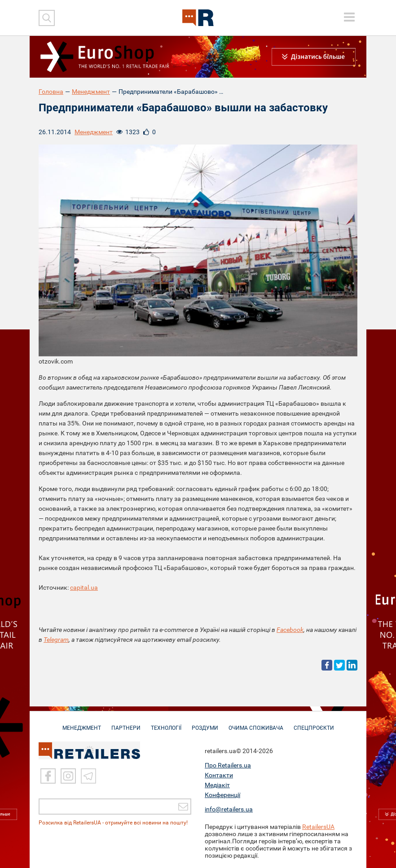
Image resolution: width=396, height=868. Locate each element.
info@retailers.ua (229, 809)
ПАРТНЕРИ (126, 723)
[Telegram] (88, 776)
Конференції (222, 795)
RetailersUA (318, 827)
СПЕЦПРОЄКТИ (314, 723)
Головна (51, 92)
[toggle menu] (349, 17)
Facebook (290, 630)
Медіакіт (217, 785)
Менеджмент (91, 92)
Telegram (56, 640)
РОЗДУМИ (205, 723)
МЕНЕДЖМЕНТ (82, 723)
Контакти (219, 775)
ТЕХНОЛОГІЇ (166, 723)
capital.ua (84, 587)
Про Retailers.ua (228, 765)
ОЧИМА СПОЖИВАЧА (256, 723)
